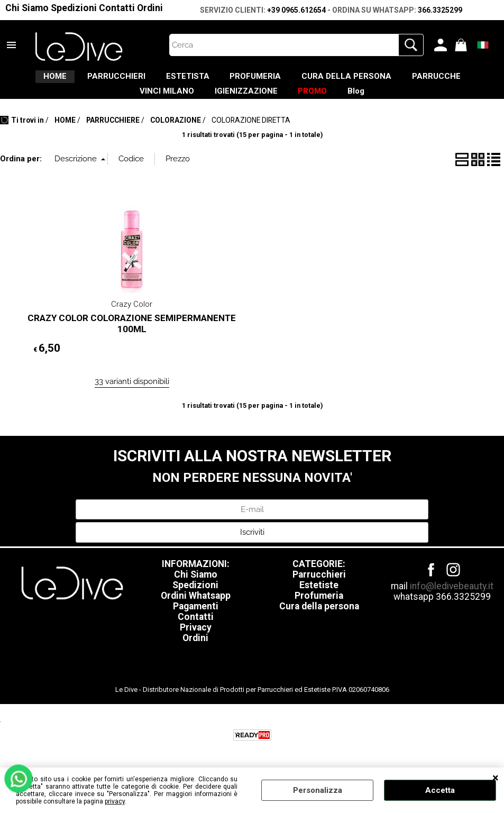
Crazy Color (132, 319)
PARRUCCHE (107, 102)
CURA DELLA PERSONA (404, 80)
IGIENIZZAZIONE (281, 102)
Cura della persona (319, 621)
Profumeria (319, 610)
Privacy (196, 642)
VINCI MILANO (190, 102)
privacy (115, 801)
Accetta (440, 790)
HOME (67, 80)
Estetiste (319, 600)
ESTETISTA (222, 80)
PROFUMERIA (301, 80)
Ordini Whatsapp (196, 610)
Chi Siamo (27, 8)
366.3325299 (440, 10)
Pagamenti (196, 621)
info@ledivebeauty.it (452, 601)
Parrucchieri (319, 589)
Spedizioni (74, 8)
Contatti (117, 8)
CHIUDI (496, 778)
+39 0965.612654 (296, 10)
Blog (413, 102)
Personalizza (318, 790)
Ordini (150, 8)
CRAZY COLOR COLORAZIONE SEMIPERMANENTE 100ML (132, 339)
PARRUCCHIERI (140, 80)
